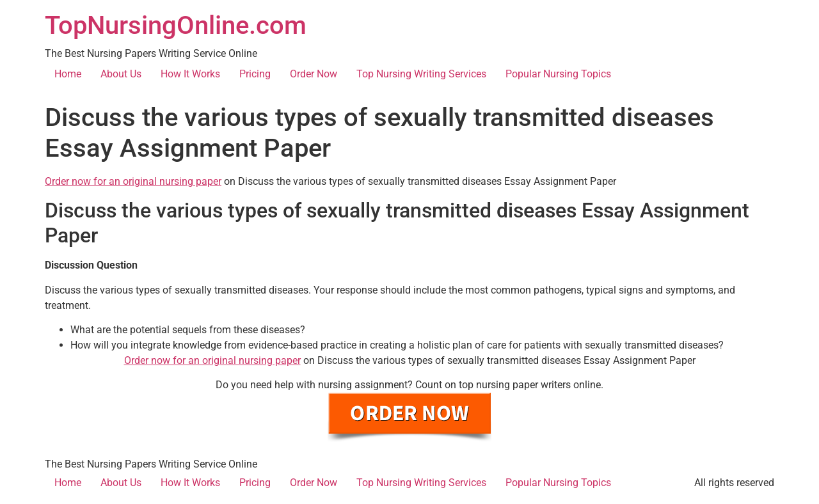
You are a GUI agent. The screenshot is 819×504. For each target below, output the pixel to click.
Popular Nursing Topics (558, 74)
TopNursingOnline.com (176, 25)
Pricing (255, 74)
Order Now (314, 74)
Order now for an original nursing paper (133, 181)
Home (68, 74)
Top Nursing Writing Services (421, 74)
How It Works (190, 74)
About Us (121, 74)
